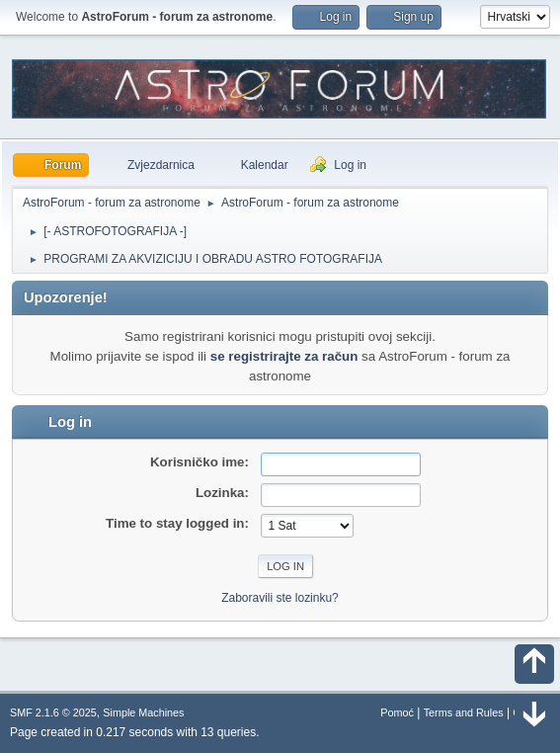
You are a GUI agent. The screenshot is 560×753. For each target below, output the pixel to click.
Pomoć (397, 712)
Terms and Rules (464, 712)
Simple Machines (143, 712)
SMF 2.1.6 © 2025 (53, 712)
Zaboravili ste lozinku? (280, 598)
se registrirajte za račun (284, 356)
